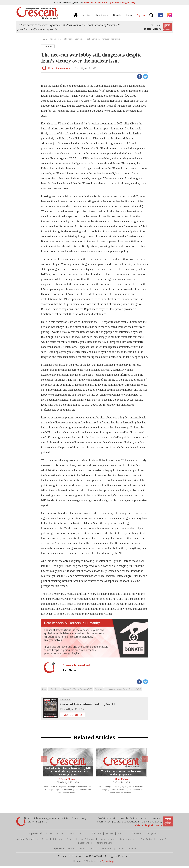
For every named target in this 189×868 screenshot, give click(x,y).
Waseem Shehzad (68, 782)
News (72, 836)
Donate (110, 836)
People (121, 851)
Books (83, 851)
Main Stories (42, 841)
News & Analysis (87, 841)
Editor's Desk (163, 841)
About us (122, 836)
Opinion (71, 841)
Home (49, 836)
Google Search (154, 836)
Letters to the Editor (104, 845)
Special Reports (106, 841)
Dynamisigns (109, 864)
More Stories (73, 717)
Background (84, 845)
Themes (133, 851)
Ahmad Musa (121, 782)
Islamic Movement (127, 841)
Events (94, 851)
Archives (61, 836)
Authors (83, 836)
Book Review (146, 841)
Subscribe (97, 836)
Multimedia (107, 851)
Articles (71, 851)
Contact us (137, 836)
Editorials (58, 841)
